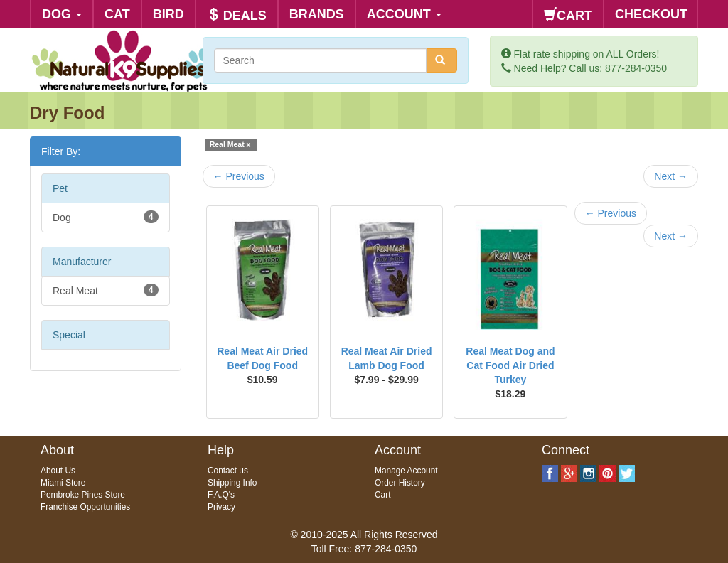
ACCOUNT (404, 14)
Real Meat (106, 290)
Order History (400, 483)
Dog (106, 217)
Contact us (228, 471)
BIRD (168, 14)
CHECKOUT (651, 14)
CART (568, 15)
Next (671, 176)
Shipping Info (232, 483)
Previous (239, 176)
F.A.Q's (221, 495)
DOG (62, 14)
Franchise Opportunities (85, 507)
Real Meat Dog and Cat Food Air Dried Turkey (510, 365)
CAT (117, 14)
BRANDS (317, 14)
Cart (382, 495)
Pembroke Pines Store (83, 495)
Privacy (221, 507)
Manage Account (406, 471)
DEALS (237, 15)
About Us (58, 471)
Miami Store (63, 483)
